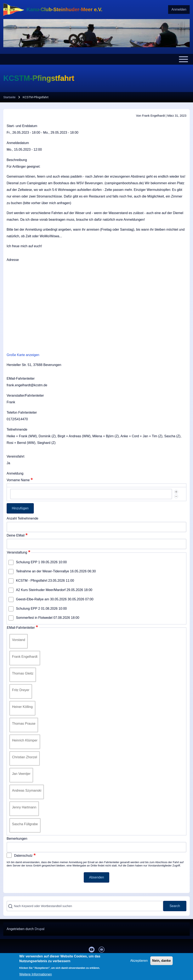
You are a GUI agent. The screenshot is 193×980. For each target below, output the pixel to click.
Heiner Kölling (22, 707)
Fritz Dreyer (21, 690)
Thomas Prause (24, 724)
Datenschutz (23, 856)
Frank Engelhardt (25, 657)
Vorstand (19, 640)
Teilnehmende (17, 429)
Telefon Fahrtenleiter (22, 412)
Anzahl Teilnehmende (22, 518)
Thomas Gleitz (23, 673)
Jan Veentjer (21, 774)
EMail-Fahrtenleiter (21, 379)
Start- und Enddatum (22, 126)
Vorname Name (18, 480)
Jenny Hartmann (24, 807)
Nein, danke (161, 961)
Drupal (39, 929)
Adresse (13, 260)
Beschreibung (17, 160)
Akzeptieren (139, 961)
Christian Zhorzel (25, 757)
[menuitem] (179, 10)
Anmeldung (15, 473)
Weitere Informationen (36, 974)
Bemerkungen (17, 839)
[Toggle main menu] (96, 59)
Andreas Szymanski (27, 790)
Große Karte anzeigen (23, 355)
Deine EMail (16, 535)
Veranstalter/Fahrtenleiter (25, 396)
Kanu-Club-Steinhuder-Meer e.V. (64, 9)
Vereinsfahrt (15, 456)
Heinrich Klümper (25, 740)
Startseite (9, 97)
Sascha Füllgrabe (25, 824)
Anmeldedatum (18, 143)
